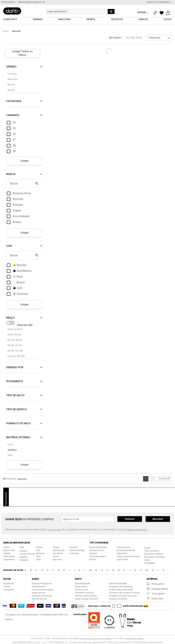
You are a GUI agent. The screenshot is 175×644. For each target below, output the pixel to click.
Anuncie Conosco (118, 599)
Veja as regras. (55, 530)
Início (6, 31)
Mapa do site (39, 593)
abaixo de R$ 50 (15, 329)
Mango (23, 551)
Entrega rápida (160, 589)
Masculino (158, 519)
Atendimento (39, 587)
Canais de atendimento (159, 2)
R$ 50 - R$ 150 (14, 335)
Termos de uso (39, 599)
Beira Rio (16, 31)
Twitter (7, 587)
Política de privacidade (121, 590)
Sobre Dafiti (81, 587)
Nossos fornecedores (86, 596)
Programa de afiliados (121, 587)
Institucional (81, 590)
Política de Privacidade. (136, 530)
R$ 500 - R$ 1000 (15, 351)
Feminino (130, 519)
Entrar (142, 12)
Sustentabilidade (118, 584)
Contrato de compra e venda (124, 593)
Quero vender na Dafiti (87, 599)
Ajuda (147, 548)
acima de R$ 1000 (16, 356)
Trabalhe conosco (84, 593)
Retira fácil (157, 599)
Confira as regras (135, 639)
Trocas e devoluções (43, 590)
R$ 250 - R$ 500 (15, 346)
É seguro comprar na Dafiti (123, 596)
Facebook (8, 584)
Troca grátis (158, 594)
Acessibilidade (82, 584)
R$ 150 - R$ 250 (15, 340)
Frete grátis (158, 584)
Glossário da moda (42, 596)
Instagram (9, 590)
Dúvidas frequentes (42, 584)
